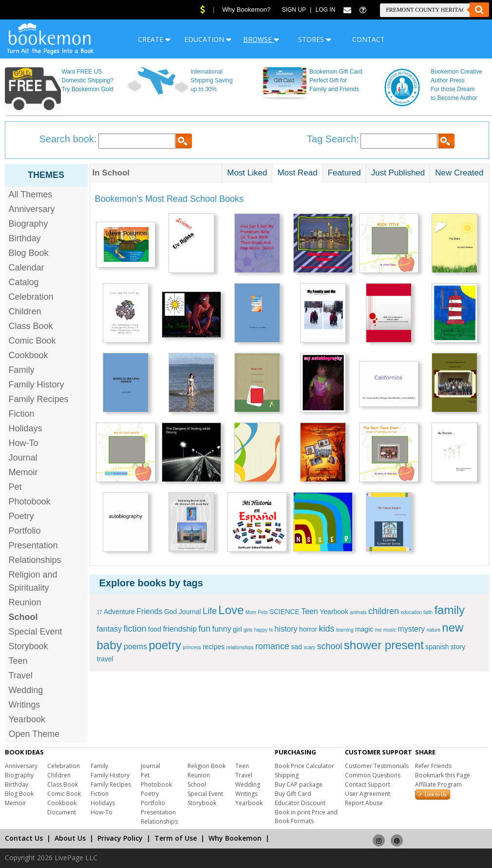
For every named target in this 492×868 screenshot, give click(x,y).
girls (248, 630)
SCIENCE (284, 612)
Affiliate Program (438, 784)
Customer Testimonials (377, 766)
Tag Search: (333, 139)
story (458, 647)
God (170, 612)
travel (105, 659)
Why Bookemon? (246, 10)
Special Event (36, 632)
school (329, 646)
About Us (70, 838)
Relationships (35, 560)
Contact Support (368, 784)
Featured (344, 173)
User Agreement (368, 794)
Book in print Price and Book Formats (306, 817)
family (449, 610)
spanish (437, 647)
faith (428, 612)
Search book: (68, 139)
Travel (21, 675)
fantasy (110, 629)
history (286, 629)
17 (100, 612)
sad (296, 647)
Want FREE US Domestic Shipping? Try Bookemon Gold (87, 80)
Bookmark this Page (443, 775)
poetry (165, 645)
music (390, 630)
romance (272, 646)
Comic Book (32, 341)
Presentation (33, 545)
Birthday (25, 238)
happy (261, 630)
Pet (15, 487)
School (197, 784)
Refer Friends (433, 766)
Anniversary (32, 209)
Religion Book (207, 766)
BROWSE (261, 39)
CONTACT (369, 39)
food (155, 629)
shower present (384, 645)
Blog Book (29, 253)
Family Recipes (39, 399)
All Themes (31, 194)
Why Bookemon (235, 838)
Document (62, 812)
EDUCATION (208, 39)
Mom (251, 612)
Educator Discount (300, 803)
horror (308, 629)
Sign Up (294, 10)
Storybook (28, 646)
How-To (24, 443)
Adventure (119, 612)
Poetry (21, 516)
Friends (149, 611)
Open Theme (34, 734)
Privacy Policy (120, 838)
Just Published (398, 173)
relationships (240, 647)
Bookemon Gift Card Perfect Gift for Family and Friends (336, 80)
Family (22, 370)
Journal (23, 458)
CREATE (154, 39)
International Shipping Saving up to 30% (212, 80)
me (378, 630)
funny (222, 629)
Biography (28, 224)
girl (237, 629)
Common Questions (373, 775)
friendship (180, 629)
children (384, 611)
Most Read (297, 173)
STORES (315, 39)
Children (25, 311)
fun (204, 629)
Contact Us (24, 838)
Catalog (24, 282)
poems (135, 646)
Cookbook (28, 355)
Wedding (26, 690)
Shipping (287, 775)
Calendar (27, 268)
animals (358, 612)
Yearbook (27, 719)
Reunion (25, 602)
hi (271, 630)
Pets (263, 612)
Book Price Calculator (304, 766)
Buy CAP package (299, 784)
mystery (411, 629)
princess (192, 647)
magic (364, 629)
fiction (135, 629)
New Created (459, 173)
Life (210, 611)
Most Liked (247, 173)
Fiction (22, 414)
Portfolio (25, 531)
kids (327, 629)
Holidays (26, 428)
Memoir (23, 472)
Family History (37, 385)
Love (231, 610)
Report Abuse (364, 803)
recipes (214, 647)
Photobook (30, 502)
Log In (326, 10)
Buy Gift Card (293, 794)
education (411, 612)
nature (434, 630)
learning (345, 630)
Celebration (31, 297)
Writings (25, 705)
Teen (18, 661)
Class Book (31, 326)
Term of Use (176, 838)
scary (309, 647)
